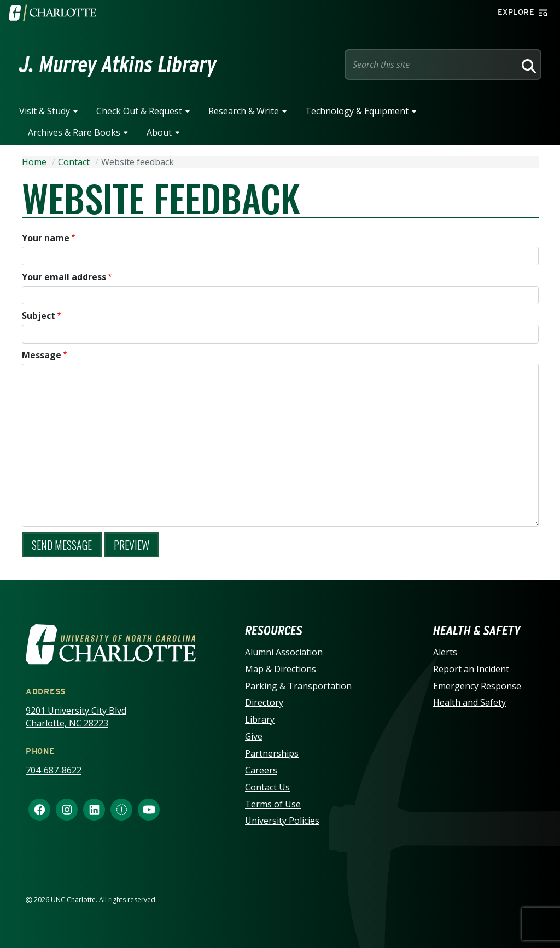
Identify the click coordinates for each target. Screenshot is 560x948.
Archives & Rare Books (74, 132)
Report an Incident (471, 669)
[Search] (527, 65)
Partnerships (272, 753)
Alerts (445, 652)
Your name (46, 238)
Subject (39, 316)
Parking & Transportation (298, 686)
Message (42, 355)
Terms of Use (273, 804)
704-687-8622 (54, 770)
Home (34, 162)
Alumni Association (284, 652)
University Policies (282, 821)
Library (260, 719)
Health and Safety (469, 702)
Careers (261, 770)
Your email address (64, 277)
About (159, 132)
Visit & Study (45, 111)
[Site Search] (432, 65)
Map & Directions (281, 669)
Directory (264, 702)
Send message (62, 545)
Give (254, 736)
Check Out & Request (139, 111)
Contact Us (267, 787)
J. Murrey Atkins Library (118, 65)
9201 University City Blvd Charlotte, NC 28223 (76, 717)
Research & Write (244, 111)
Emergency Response (477, 686)
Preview (132, 545)
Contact (74, 162)
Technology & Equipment (357, 111)
